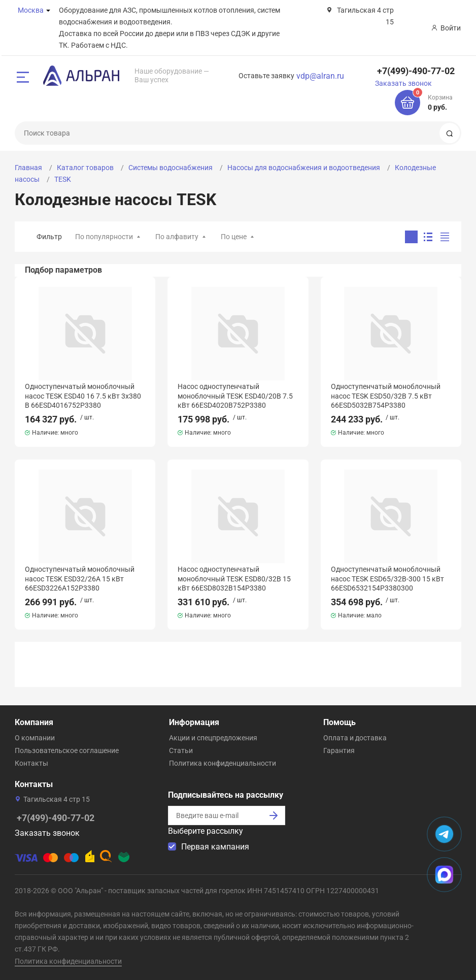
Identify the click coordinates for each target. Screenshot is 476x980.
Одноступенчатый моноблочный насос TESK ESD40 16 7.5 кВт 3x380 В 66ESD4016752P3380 (83, 396)
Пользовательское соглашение (67, 750)
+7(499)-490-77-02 (416, 71)
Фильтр (49, 237)
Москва (31, 10)
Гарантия (339, 750)
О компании (35, 738)
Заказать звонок (403, 83)
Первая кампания (215, 847)
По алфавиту (177, 237)
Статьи (181, 750)
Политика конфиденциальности (223, 763)
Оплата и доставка (355, 738)
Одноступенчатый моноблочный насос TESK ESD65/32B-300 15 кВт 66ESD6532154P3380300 (387, 578)
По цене (234, 237)
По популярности (104, 237)
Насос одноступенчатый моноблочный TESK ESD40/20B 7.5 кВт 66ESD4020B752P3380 (235, 396)
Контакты (31, 763)
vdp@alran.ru (320, 76)
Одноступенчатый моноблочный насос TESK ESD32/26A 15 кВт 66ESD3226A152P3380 (80, 578)
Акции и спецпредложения (213, 738)
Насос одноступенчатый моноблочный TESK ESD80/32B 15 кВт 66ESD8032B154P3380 (234, 578)
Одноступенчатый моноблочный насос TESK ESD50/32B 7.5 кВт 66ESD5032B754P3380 (386, 396)
